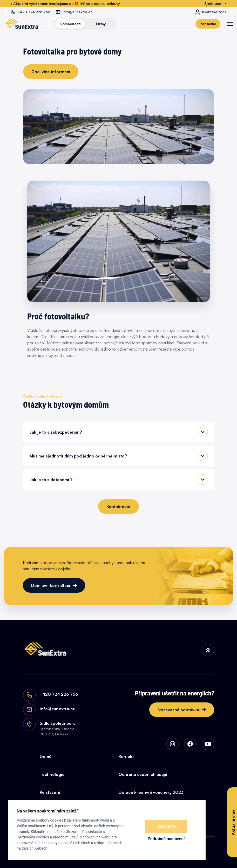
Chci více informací (51, 72)
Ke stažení (50, 792)
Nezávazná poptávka (179, 710)
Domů (46, 756)
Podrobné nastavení (166, 839)
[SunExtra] (22, 24)
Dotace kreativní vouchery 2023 (151, 792)
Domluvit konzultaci (51, 585)
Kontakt (126, 756)
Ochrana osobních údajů (143, 774)
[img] (208, 650)
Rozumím (166, 826)
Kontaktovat (119, 507)
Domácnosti (70, 24)
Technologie (52, 774)
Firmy (101, 24)
